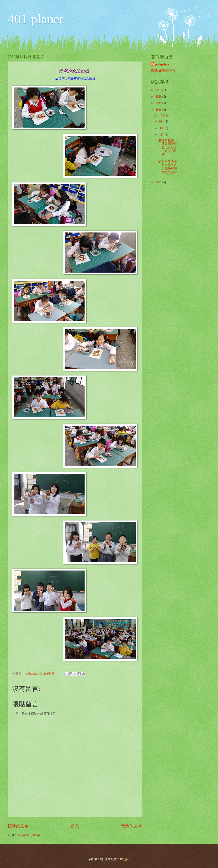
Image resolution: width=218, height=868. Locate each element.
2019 (159, 103)
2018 (159, 110)
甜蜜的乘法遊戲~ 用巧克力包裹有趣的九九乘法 (168, 167)
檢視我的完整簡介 (163, 70)
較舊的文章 (132, 826)
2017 (159, 182)
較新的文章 (18, 826)
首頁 (75, 826)
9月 (162, 122)
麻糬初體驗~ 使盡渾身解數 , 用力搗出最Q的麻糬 (168, 148)
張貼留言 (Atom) (29, 835)
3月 (162, 128)
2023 (159, 90)
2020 (159, 97)
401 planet (35, 19)
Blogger (125, 859)
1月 (162, 135)
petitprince (162, 64)
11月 (163, 115)
